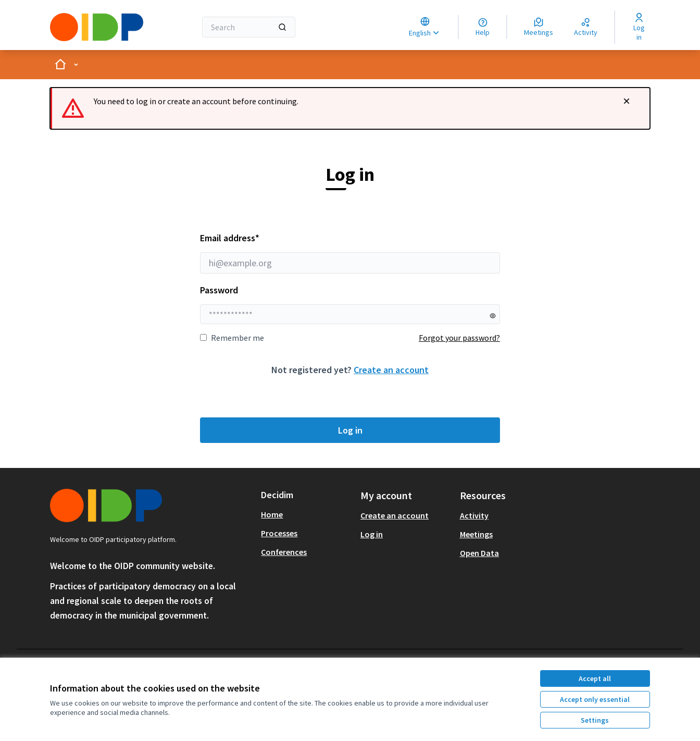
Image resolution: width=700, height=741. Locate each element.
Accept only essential (595, 699)
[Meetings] (539, 27)
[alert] (350, 108)
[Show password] (493, 316)
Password (219, 290)
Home (272, 514)
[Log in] (639, 27)
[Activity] (586, 27)
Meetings (476, 534)
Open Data (479, 553)
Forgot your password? (459, 338)
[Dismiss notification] (627, 101)
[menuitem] (307, 514)
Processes (279, 533)
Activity (474, 515)
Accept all (595, 678)
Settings (595, 720)
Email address (350, 253)
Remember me (232, 338)
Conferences (284, 552)
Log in (350, 430)
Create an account (391, 370)
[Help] (483, 27)
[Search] (249, 27)
